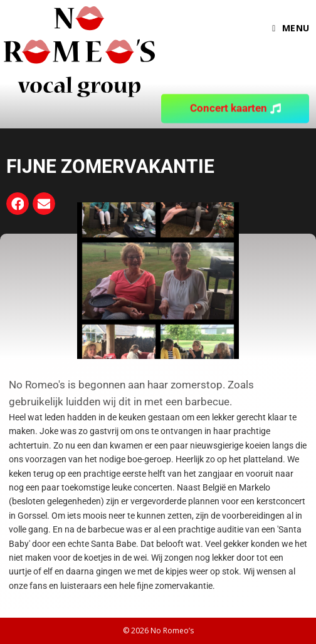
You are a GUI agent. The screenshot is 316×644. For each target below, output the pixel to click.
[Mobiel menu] (291, 28)
